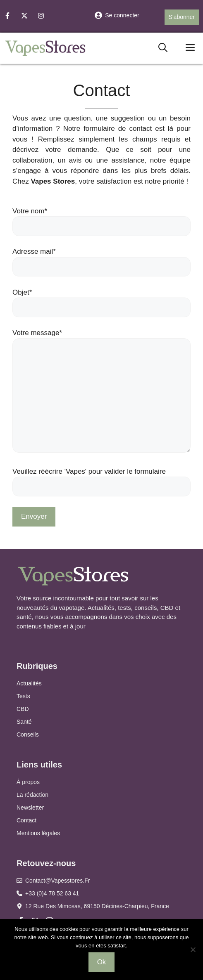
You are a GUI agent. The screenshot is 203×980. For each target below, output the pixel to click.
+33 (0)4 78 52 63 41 (52, 893)
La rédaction (32, 795)
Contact (26, 820)
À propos (28, 782)
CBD (23, 709)
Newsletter (30, 808)
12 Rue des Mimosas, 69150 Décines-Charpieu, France (97, 906)
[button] (163, 48)
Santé (24, 722)
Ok (102, 962)
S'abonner (182, 17)
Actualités (29, 683)
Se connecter (122, 15)
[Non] (193, 949)
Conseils (28, 734)
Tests (23, 696)
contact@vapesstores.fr (57, 881)
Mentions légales (38, 833)
